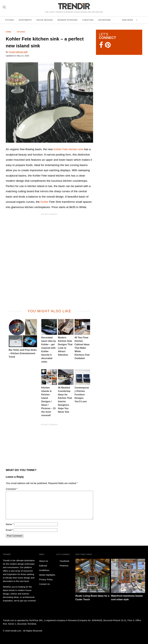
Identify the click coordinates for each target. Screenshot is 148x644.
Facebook (63, 561)
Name (10, 524)
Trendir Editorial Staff (18, 52)
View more (128, 20)
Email (9, 530)
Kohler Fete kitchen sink (68, 149)
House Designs (45, 20)
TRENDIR (74, 6)
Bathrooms (105, 20)
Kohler (44, 202)
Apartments (25, 20)
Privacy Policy (46, 579)
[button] (49, 103)
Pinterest (62, 566)
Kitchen (10, 20)
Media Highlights (47, 575)
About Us (44, 561)
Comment (12, 489)
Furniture (88, 20)
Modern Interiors (68, 20)
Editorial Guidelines (44, 568)
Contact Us (45, 584)
